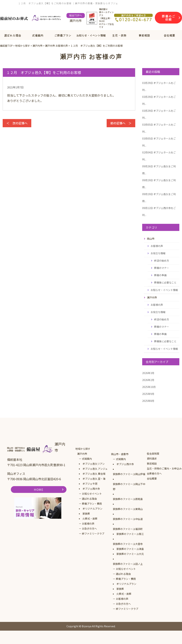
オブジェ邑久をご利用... (159, 170)
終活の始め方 (162, 261)
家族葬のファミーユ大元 (130, 554)
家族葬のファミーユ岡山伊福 (129, 474)
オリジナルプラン (92, 509)
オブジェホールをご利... (159, 86)
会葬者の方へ (154, 473)
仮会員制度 (153, 454)
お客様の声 (157, 246)
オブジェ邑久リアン (94, 464)
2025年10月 (149, 387)
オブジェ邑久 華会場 (94, 474)
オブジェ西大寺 (91, 489)
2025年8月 (148, 401)
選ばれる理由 (13, 35)
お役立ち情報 (158, 253)
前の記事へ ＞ (121, 123)
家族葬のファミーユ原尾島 (128, 499)
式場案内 (38, 35)
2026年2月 (148, 380)
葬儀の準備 (160, 275)
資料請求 (152, 458)
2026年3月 (148, 373)
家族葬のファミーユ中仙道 (128, 519)
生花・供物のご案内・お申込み (164, 468)
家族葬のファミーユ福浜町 (128, 529)
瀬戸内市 (82, 454)
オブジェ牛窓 (90, 484)
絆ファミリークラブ (93, 534)
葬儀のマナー (162, 268)
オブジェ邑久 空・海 (94, 479)
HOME (39, 490)
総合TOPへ (76, 15)
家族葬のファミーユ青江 (130, 534)
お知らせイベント (92, 494)
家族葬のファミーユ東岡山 (128, 509)
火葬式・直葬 (90, 519)
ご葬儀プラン (63, 35)
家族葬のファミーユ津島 (130, 549)
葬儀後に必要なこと (165, 282)
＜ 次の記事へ (17, 123)
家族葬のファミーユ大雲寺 (128, 544)
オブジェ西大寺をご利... (159, 211)
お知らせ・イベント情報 (91, 35)
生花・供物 (119, 35)
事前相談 (144, 35)
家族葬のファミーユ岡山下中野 (129, 486)
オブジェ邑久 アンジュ (95, 469)
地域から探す (83, 449)
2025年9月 (148, 394)
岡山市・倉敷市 (120, 454)
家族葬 (86, 514)
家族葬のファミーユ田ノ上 (128, 564)
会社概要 (169, 35)
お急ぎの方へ (89, 529)
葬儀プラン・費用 (92, 504)
